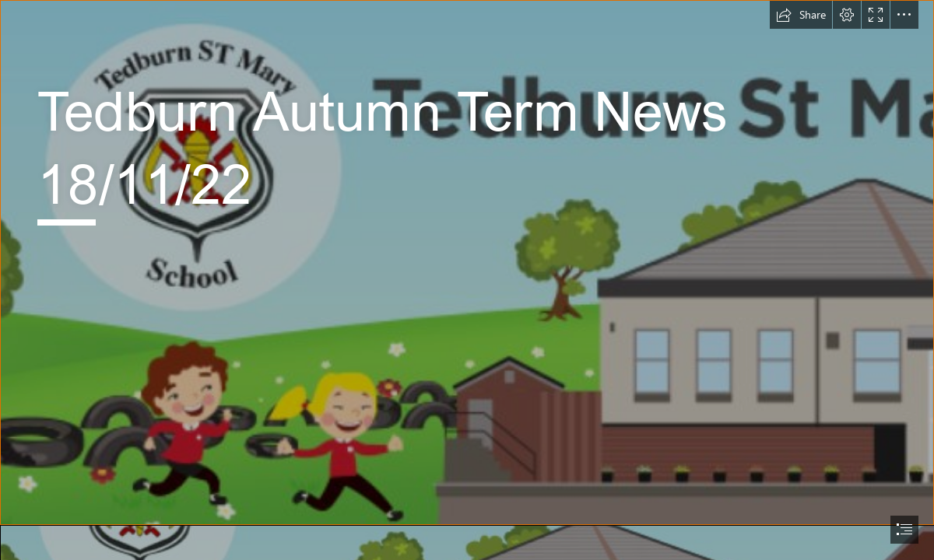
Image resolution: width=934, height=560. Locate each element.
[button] (801, 15)
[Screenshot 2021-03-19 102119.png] (467, 262)
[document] (467, 280)
